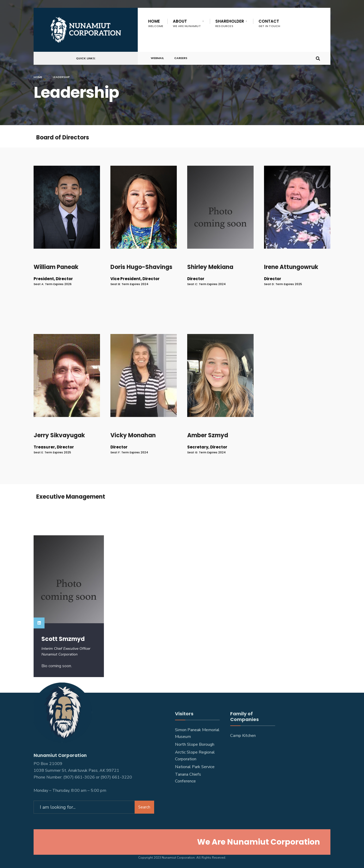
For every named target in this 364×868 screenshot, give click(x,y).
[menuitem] (189, 22)
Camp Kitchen (243, 736)
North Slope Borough (195, 744)
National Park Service (195, 767)
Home (156, 23)
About (187, 23)
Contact (269, 23)
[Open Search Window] (318, 58)
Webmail (157, 58)
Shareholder (230, 23)
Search (144, 807)
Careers (181, 58)
